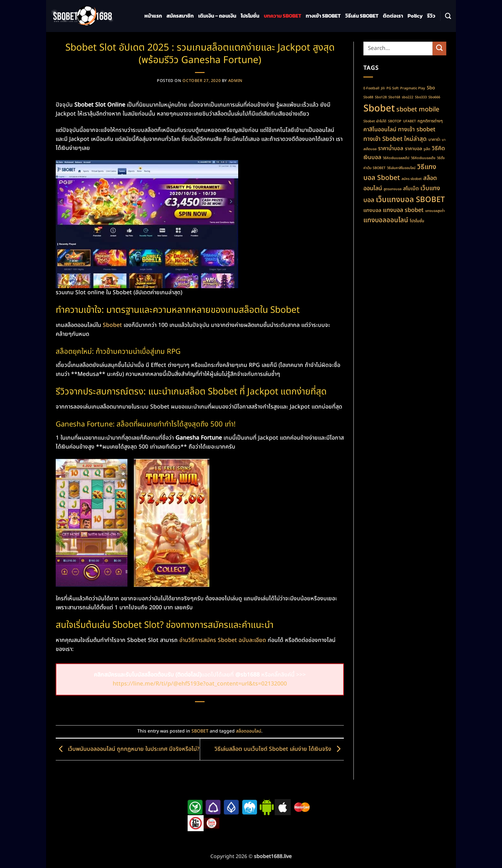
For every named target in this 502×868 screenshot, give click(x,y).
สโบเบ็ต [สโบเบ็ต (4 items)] (411, 189)
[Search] (448, 16)
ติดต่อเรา (393, 16)
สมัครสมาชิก (180, 16)
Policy (415, 16)
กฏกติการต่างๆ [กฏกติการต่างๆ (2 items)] (430, 121)
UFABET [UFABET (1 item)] (409, 121)
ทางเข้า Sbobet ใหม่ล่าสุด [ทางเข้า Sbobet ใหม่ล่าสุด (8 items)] (395, 139)
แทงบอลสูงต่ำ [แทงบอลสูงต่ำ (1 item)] (435, 211)
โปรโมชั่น (250, 16)
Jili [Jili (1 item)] (383, 88)
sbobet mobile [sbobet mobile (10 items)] (418, 110)
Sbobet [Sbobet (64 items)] (379, 109)
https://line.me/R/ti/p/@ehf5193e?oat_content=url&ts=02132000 (200, 684)
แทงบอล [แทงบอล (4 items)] (372, 210)
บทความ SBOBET (283, 16)
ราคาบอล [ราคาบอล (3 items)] (413, 149)
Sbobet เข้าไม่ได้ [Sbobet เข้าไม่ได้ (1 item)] (375, 121)
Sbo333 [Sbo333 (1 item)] (421, 97)
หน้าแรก (153, 16)
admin (235, 81)
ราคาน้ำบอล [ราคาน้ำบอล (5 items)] (391, 148)
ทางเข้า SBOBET (323, 16)
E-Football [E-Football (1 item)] (371, 88)
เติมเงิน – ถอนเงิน (217, 16)
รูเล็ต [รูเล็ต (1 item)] (427, 149)
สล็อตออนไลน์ (249, 731)
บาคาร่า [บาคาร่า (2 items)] (434, 140)
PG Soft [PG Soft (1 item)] (393, 88)
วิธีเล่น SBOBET (362, 16)
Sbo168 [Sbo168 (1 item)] (394, 97)
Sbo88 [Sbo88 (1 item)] (368, 97)
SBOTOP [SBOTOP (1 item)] (395, 121)
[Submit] (439, 49)
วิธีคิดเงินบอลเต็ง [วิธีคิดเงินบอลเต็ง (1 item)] (423, 158)
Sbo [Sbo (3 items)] (431, 88)
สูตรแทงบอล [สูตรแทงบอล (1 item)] (393, 189)
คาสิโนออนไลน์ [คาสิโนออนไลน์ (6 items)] (380, 130)
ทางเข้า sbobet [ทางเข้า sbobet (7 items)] (417, 130)
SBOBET (200, 731)
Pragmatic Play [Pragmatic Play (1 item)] (413, 88)
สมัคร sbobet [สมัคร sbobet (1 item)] (412, 179)
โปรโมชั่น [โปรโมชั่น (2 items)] (417, 221)
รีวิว (431, 16)
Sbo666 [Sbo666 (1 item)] (434, 97)
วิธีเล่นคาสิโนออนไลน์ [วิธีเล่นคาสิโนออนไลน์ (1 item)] (401, 168)
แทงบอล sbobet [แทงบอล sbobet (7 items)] (403, 210)
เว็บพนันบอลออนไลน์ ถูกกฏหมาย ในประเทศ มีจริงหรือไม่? (128, 749)
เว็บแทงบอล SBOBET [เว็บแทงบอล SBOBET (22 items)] (410, 200)
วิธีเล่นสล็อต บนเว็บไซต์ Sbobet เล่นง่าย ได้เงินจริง (279, 749)
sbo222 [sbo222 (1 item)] (408, 97)
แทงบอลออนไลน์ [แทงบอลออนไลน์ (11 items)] (386, 220)
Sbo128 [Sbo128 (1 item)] (381, 97)
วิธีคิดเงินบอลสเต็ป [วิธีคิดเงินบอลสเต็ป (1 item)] (396, 158)
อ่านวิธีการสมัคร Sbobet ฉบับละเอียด (223, 640)
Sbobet (112, 325)
